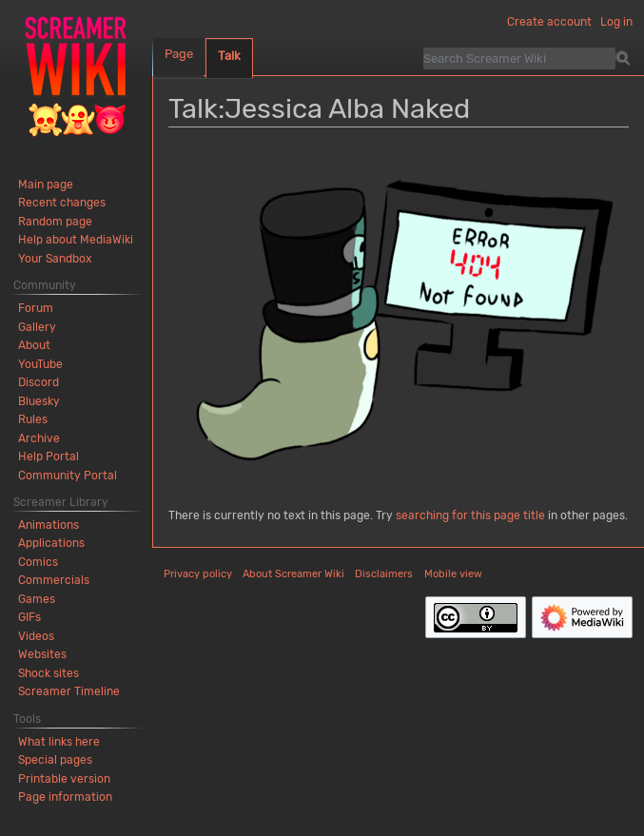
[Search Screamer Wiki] (519, 58)
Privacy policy (198, 574)
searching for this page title (470, 515)
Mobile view (453, 574)
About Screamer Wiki (293, 574)
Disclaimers (384, 574)
